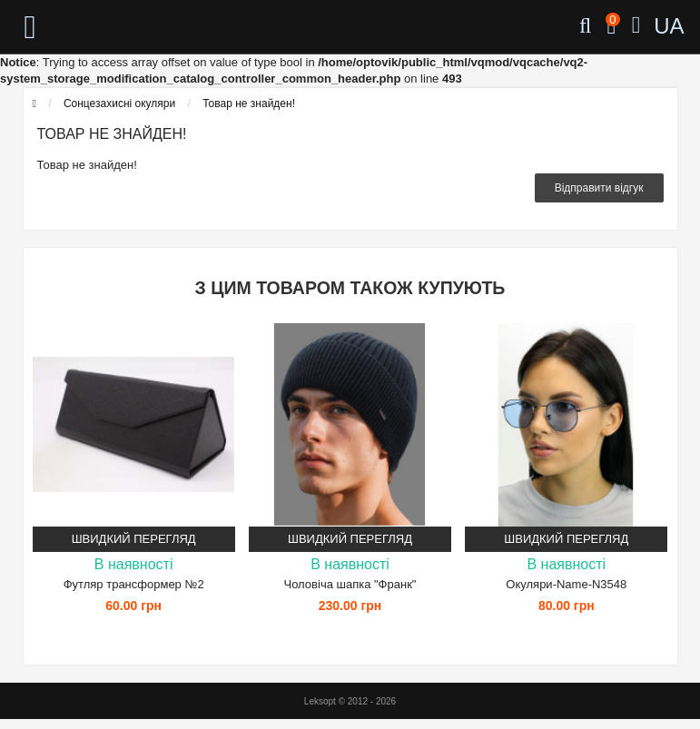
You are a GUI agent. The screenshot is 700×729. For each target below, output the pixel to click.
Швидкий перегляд (134, 539)
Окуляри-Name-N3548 (566, 584)
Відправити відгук (599, 188)
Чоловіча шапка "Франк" (350, 584)
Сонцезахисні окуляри (119, 103)
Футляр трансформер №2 (134, 584)
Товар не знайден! (249, 103)
